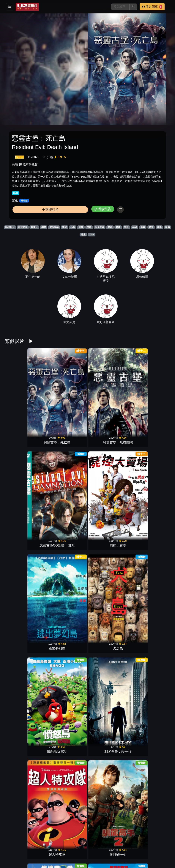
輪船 (168, 227)
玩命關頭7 (73, 790)
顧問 (151, 227)
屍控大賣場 (102, 388)
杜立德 (130, 539)
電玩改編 (54, 227)
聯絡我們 (148, 849)
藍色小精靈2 (130, 438)
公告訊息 (130, 849)
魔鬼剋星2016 (159, 689)
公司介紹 (93, 856)
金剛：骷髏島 (130, 639)
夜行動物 (73, 689)
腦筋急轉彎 (159, 740)
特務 (118, 227)
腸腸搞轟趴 (102, 689)
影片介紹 (75, 849)
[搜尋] (120, 7)
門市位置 (112, 849)
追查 (83, 235)
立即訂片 (50, 209)
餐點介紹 (93, 849)
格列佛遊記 (159, 438)
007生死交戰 (45, 539)
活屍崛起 (130, 488)
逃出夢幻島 (130, 388)
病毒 (89, 227)
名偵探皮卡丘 (16, 589)
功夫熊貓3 (73, 740)
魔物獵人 (102, 539)
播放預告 (103, 209)
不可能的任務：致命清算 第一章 (159, 484)
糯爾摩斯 (159, 589)
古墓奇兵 (45, 639)
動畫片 (34, 227)
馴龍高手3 (73, 589)
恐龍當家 (102, 740)
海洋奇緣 (45, 689)
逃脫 (126, 227)
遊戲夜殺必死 (16, 639)
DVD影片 (10, 227)
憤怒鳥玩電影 (16, 438)
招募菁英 (75, 856)
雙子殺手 (159, 539)
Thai (92, 235)
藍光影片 (23, 227)
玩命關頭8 (102, 639)
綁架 (44, 227)
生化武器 (100, 227)
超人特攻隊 (73, 438)
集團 (143, 227)
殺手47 (102, 488)
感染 (159, 227)
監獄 (81, 227)
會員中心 (112, 856)
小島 (73, 227)
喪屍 (64, 227)
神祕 (135, 227)
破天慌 (73, 488)
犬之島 (159, 388)
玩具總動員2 (102, 790)
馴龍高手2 (102, 438)
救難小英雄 (45, 740)
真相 (110, 227)
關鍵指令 (45, 488)
